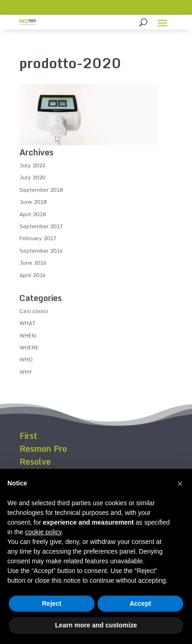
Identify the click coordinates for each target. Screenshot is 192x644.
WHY (26, 372)
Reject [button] (52, 603)
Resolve (35, 461)
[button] (180, 484)
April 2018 (33, 214)
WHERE (29, 347)
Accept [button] (141, 603)
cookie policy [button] (43, 532)
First (28, 436)
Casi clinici (34, 311)
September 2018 (41, 190)
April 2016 (33, 275)
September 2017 (41, 226)
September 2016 (41, 251)
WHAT (27, 323)
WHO (26, 359)
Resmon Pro (43, 449)
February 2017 (38, 238)
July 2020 (32, 177)
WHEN (28, 335)
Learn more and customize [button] (96, 625)
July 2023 (32, 165)
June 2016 (33, 263)
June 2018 (33, 202)
